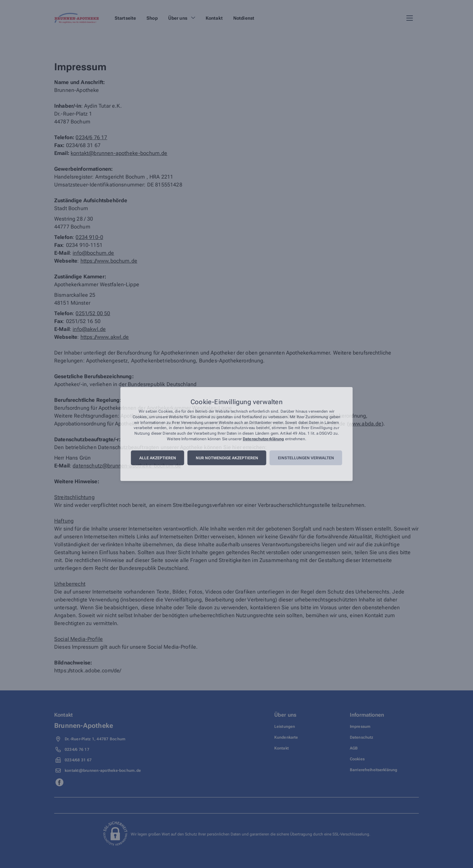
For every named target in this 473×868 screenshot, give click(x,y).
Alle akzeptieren (158, 458)
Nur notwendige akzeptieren (227, 458)
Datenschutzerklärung (263, 439)
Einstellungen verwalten (306, 458)
